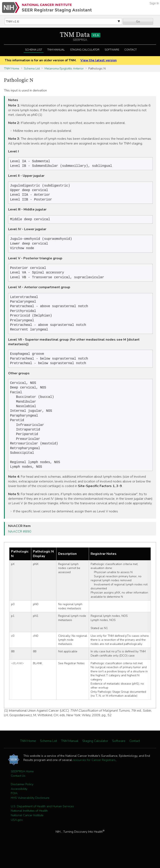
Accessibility (19, 807)
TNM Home (12, 68)
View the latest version (99, 60)
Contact (131, 50)
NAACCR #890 (20, 549)
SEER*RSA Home (22, 789)
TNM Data (80, 35)
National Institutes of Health (29, 828)
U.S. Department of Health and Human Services (42, 824)
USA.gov (17, 838)
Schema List (34, 50)
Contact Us (18, 794)
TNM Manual (56, 50)
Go (138, 21)
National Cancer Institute (27, 833)
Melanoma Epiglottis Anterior (64, 68)
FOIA (14, 811)
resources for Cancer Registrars (94, 778)
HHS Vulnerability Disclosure (30, 816)
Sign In (154, 3)
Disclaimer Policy (22, 802)
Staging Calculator (85, 50)
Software (112, 50)
